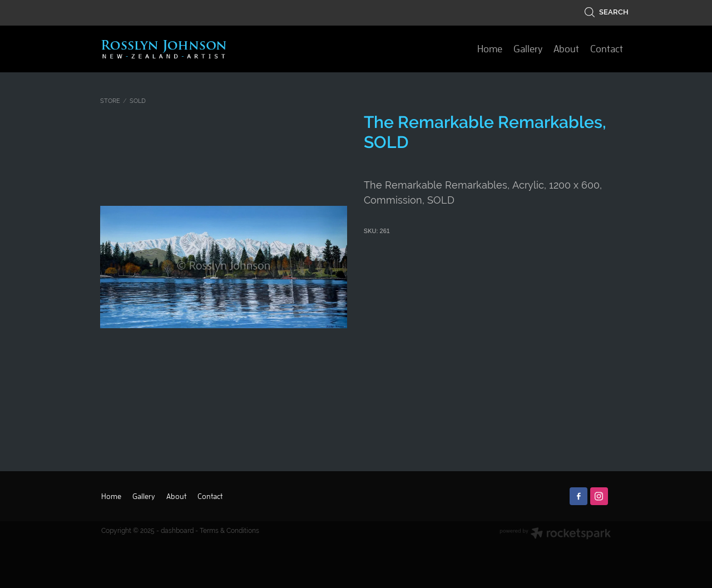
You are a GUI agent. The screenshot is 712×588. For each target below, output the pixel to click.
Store (110, 101)
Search (606, 12)
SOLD (138, 101)
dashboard (177, 531)
